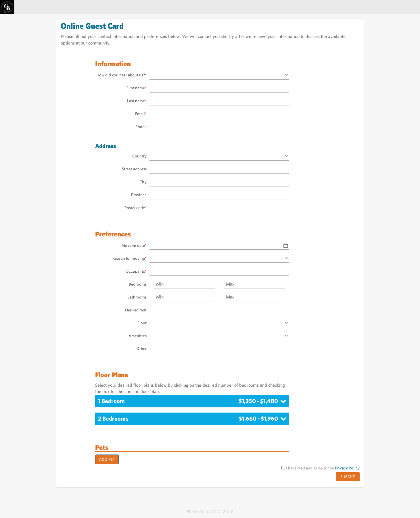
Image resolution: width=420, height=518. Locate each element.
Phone (141, 127)
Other (141, 348)
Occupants (136, 271)
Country (139, 156)
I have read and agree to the (321, 468)
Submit (348, 476)
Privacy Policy (347, 468)
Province (139, 195)
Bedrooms (138, 284)
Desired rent (136, 310)
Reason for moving (130, 258)
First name (137, 88)
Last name (137, 101)
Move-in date (134, 245)
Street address (134, 169)
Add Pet (107, 459)
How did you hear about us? (121, 75)
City (143, 182)
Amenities (138, 336)
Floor (142, 323)
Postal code (136, 208)
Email (141, 114)
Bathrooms (137, 297)
